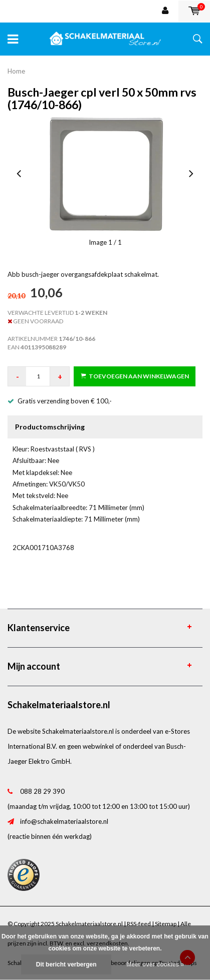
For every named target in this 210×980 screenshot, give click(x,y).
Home (16, 71)
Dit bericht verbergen (66, 964)
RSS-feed (139, 924)
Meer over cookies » (155, 964)
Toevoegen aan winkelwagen (135, 376)
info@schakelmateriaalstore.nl (64, 821)
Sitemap (166, 924)
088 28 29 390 (42, 791)
